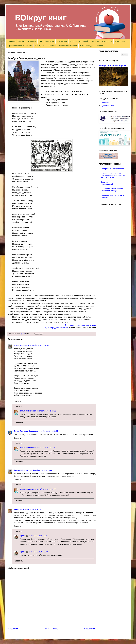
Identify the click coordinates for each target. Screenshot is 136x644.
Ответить (17, 401)
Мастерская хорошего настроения (63, 46)
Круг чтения (62, 41)
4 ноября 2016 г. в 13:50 (46, 448)
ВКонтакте (105, 103)
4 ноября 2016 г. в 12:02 (46, 411)
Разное (100, 46)
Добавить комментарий (19, 568)
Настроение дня (87, 46)
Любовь (17, 509)
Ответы (19, 406)
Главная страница (51, 628)
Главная (11, 41)
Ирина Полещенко (22, 345)
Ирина (22, 334)
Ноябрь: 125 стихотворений (113, 66)
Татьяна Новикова (28, 411)
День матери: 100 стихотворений (108, 183)
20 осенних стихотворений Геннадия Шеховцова (112, 190)
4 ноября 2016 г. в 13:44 (42, 470)
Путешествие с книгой (79, 41)
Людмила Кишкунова (23, 470)
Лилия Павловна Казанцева (26, 431)
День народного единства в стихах (80, 325)
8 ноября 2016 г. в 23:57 (39, 536)
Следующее (13, 628)
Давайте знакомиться (27, 41)
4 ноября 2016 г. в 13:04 (48, 431)
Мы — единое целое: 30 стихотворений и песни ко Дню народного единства (114, 175)
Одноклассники (107, 106)
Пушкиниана (120, 41)
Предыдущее (90, 628)
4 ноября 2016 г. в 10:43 (40, 345)
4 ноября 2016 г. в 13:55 (46, 489)
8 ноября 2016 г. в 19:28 (31, 509)
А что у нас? (40, 46)
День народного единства (57, 328)
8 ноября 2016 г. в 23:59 (39, 552)
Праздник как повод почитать (20, 46)
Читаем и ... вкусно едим (102, 41)
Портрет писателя (46, 41)
